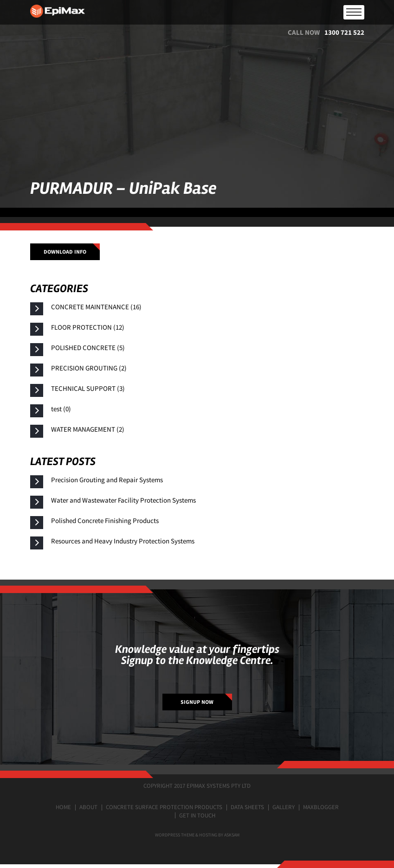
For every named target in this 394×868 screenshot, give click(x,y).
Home (63, 807)
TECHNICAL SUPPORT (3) (88, 388)
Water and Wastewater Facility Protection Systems (123, 500)
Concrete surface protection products (164, 807)
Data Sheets (247, 807)
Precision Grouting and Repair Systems (107, 480)
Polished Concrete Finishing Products (105, 520)
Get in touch (197, 815)
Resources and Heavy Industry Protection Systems (123, 541)
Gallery (284, 807)
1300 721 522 (344, 32)
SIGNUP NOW (197, 702)
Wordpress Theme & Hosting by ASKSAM (197, 835)
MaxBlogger (321, 807)
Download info (65, 252)
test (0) (61, 409)
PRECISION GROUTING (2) (89, 368)
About (88, 807)
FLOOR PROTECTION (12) (88, 327)
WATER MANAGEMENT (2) (88, 429)
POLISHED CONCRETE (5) (88, 348)
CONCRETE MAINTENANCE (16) (96, 307)
